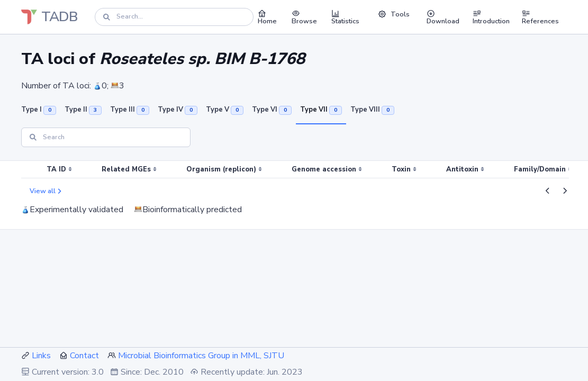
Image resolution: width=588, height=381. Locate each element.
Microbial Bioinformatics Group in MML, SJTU (201, 356)
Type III (130, 110)
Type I (39, 110)
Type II (83, 110)
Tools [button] (394, 14)
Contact (84, 356)
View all (45, 191)
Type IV (178, 110)
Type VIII (372, 110)
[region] (294, 170)
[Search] (174, 17)
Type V (225, 110)
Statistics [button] (345, 17)
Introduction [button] (491, 17)
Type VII (321, 110)
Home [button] (267, 17)
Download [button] (443, 17)
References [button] (540, 17)
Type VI (272, 110)
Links (41, 356)
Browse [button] (304, 17)
